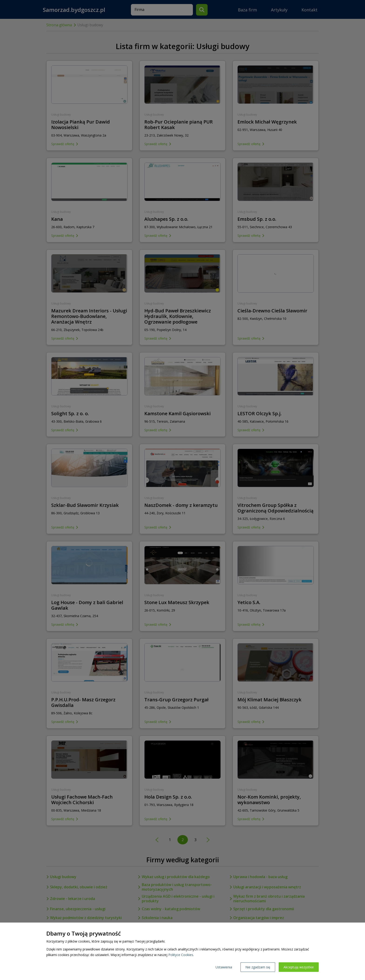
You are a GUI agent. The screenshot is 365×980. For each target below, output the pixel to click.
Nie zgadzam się (258, 967)
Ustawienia (224, 967)
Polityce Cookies (181, 955)
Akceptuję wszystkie (299, 967)
